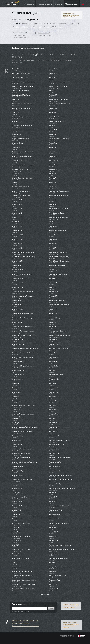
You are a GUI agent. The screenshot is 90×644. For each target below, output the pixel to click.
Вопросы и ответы (44, 4)
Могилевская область (45, 35)
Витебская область (19, 35)
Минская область (43, 33)
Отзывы (59, 4)
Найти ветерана (72, 4)
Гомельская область (20, 38)
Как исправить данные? (21, 623)
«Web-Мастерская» (65, 637)
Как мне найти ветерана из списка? (26, 626)
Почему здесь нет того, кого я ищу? (25, 620)
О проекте (29, 4)
